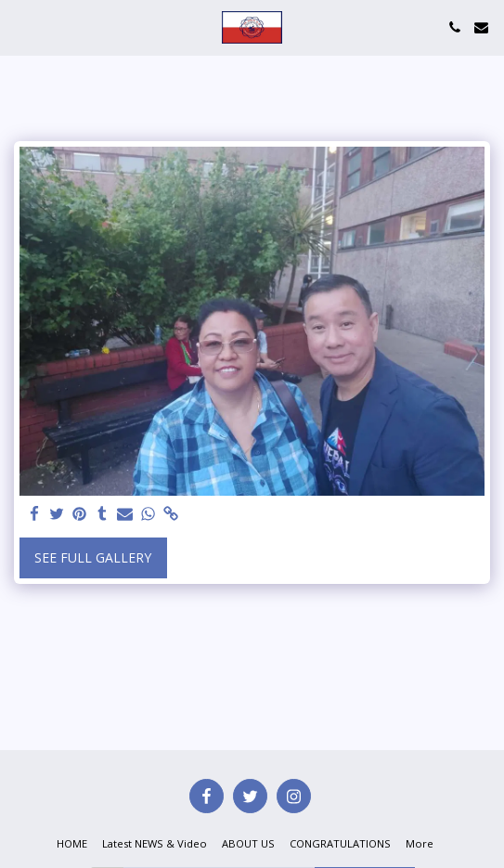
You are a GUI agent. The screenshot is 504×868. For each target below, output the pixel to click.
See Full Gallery (93, 557)
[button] (20, 26)
